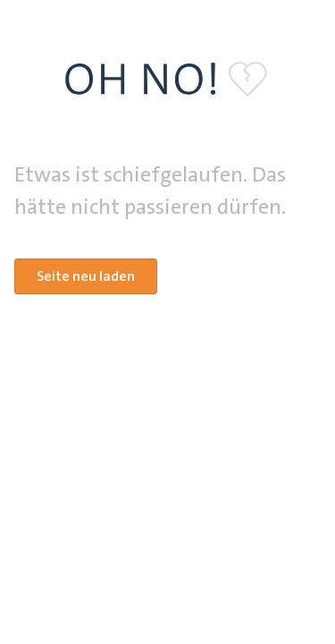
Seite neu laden (86, 276)
